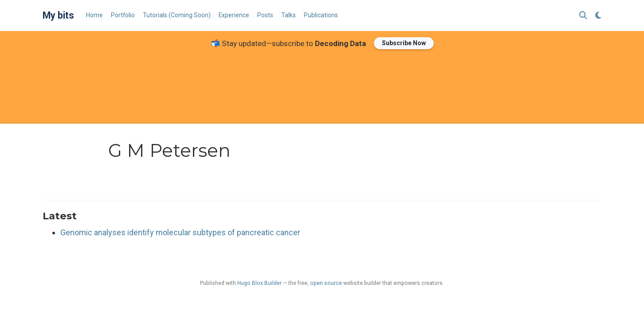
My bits (58, 15)
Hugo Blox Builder (259, 283)
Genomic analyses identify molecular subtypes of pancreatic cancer (180, 232)
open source (326, 283)
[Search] (583, 16)
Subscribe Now (404, 43)
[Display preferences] (598, 16)
